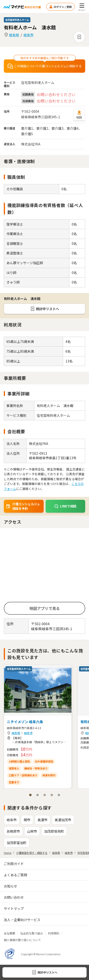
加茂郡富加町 (17, 843)
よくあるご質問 (15, 875)
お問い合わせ (14, 897)
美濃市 (42, 820)
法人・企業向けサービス (22, 920)
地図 (79, 115)
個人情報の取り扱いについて (22, 940)
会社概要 (9, 933)
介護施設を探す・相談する (32, 853)
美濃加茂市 (63, 820)
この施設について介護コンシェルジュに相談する (44, 66)
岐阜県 (14, 35)
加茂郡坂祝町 (54, 831)
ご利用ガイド (14, 864)
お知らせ (10, 886)
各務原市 (13, 831)
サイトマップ (14, 908)
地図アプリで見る (45, 608)
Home (8, 853)
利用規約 (54, 933)
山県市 (32, 831)
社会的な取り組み (32, 933)
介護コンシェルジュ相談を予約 (23, 506)
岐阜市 (28, 35)
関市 (27, 820)
